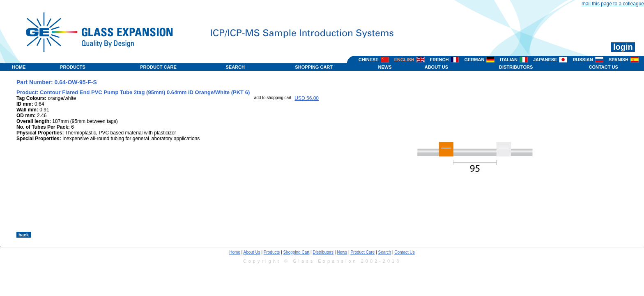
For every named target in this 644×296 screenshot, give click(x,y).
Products (272, 252)
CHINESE (369, 60)
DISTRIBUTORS (516, 67)
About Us (252, 252)
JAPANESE (545, 60)
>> (426, 223)
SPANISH (619, 60)
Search (384, 252)
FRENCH (439, 60)
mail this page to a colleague (613, 4)
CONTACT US (603, 67)
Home (235, 252)
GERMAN (474, 60)
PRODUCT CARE (158, 67)
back (24, 235)
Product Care (362, 252)
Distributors (323, 252)
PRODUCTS (73, 67)
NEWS (385, 67)
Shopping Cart (296, 252)
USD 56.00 (307, 98)
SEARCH (235, 67)
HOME (19, 67)
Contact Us (404, 252)
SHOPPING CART (314, 67)
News (342, 252)
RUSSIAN (583, 60)
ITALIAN (509, 60)
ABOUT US (436, 67)
